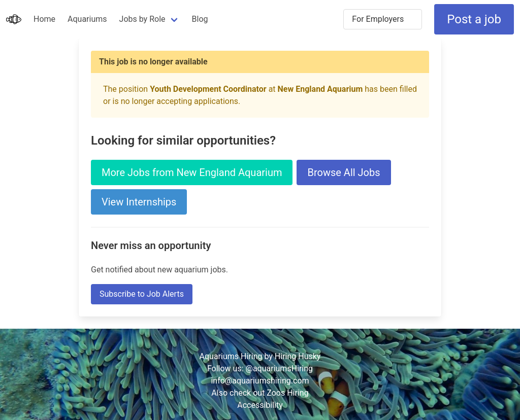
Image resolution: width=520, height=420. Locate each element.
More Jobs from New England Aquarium (192, 172)
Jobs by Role (142, 19)
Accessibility (260, 405)
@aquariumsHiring (280, 369)
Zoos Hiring (287, 393)
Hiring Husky (298, 356)
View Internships (139, 202)
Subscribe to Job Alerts (142, 294)
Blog (200, 19)
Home (44, 19)
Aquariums (87, 19)
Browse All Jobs (344, 172)
